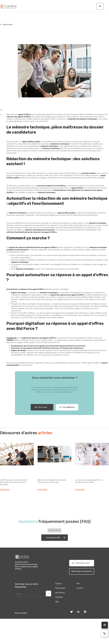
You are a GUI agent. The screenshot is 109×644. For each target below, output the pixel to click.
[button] (100, 6)
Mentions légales (21, 617)
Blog (57, 606)
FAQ (78, 588)
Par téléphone (68, 411)
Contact (80, 592)
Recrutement (60, 592)
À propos (59, 588)
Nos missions (60, 597)
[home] (8, 7)
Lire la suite (5, 490)
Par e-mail (42, 411)
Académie (59, 601)
